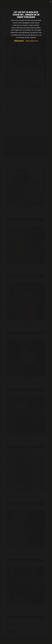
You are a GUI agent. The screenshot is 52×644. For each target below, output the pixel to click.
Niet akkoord (32, 41)
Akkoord (19, 41)
